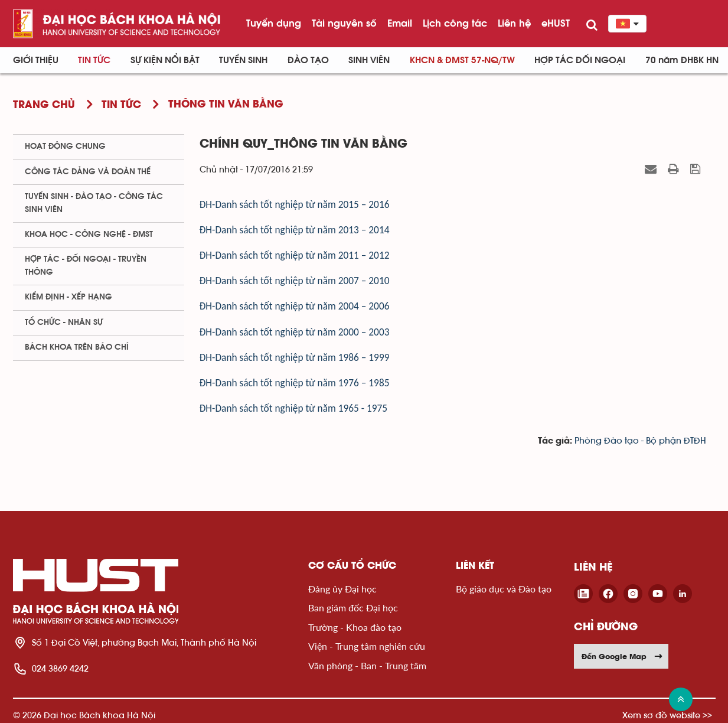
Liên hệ (514, 23)
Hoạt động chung (65, 146)
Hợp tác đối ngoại (580, 60)
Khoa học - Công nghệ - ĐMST (89, 235)
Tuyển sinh (243, 60)
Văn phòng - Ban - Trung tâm (367, 665)
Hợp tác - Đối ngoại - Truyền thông (86, 266)
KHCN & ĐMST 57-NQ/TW (462, 60)
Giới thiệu (36, 60)
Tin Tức (94, 60)
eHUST (556, 23)
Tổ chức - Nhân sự (64, 323)
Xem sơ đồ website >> (667, 715)
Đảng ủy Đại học (342, 589)
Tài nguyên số (344, 23)
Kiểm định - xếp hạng (68, 297)
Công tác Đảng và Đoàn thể (88, 172)
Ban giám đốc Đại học (353, 608)
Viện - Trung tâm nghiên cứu (367, 646)
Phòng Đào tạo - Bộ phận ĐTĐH (640, 441)
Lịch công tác (455, 23)
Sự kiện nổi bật (165, 60)
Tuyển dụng (274, 23)
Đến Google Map (622, 656)
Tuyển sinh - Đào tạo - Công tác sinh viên (94, 203)
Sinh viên (369, 60)
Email (400, 23)
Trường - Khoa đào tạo (355, 627)
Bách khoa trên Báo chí (77, 347)
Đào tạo (308, 60)
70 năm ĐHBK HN (682, 60)
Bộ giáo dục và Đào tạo (504, 589)
